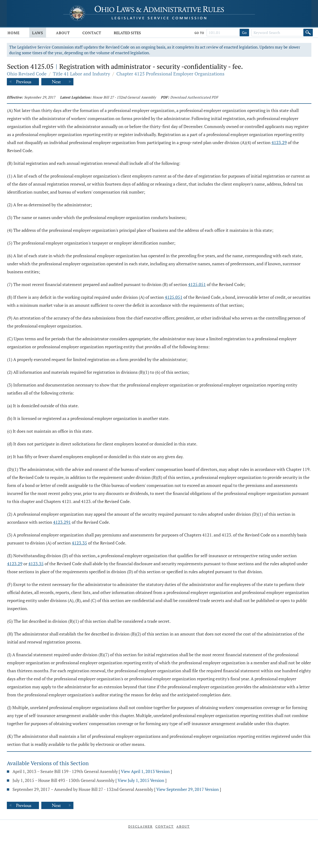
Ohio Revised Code (27, 74)
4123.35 (79, 543)
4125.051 (197, 284)
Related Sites (127, 33)
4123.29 (279, 142)
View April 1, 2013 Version (145, 771)
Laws (38, 33)
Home (14, 33)
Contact (92, 33)
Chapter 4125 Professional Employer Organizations (170, 74)
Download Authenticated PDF (194, 97)
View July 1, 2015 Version (141, 780)
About (63, 33)
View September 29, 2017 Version (188, 789)
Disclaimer (140, 826)
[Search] (308, 33)
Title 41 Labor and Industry (81, 74)
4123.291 (62, 522)
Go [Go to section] (244, 33)
